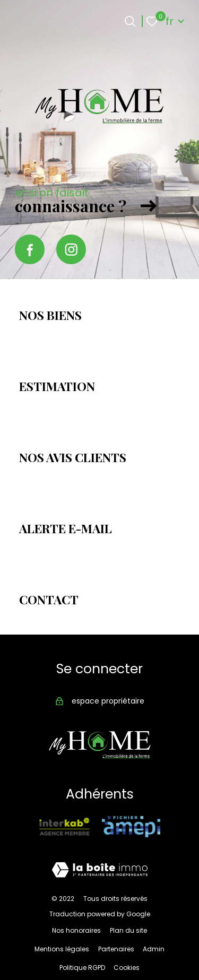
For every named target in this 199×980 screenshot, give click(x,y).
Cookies (127, 968)
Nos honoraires (76, 930)
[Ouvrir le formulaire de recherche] (130, 21)
